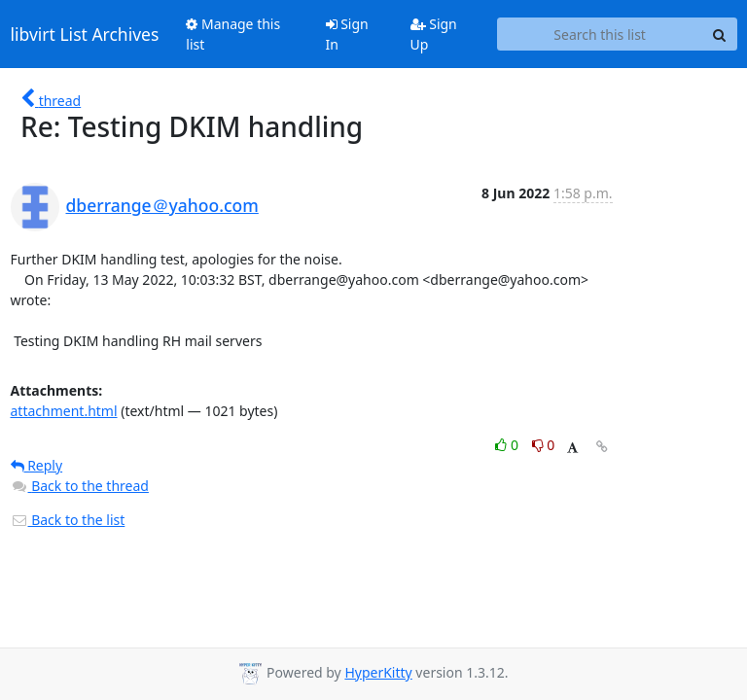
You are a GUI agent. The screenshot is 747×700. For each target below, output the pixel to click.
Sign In (347, 34)
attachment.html (64, 411)
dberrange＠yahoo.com (162, 205)
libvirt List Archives (85, 34)
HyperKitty (378, 672)
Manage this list (233, 34)
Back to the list (68, 520)
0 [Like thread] (508, 445)
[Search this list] (600, 34)
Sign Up (434, 34)
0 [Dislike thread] (544, 445)
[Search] (720, 34)
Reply (37, 465)
